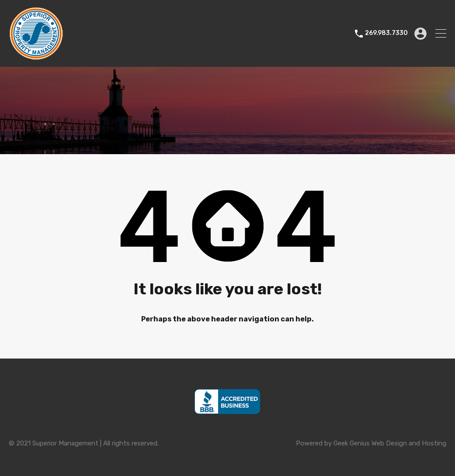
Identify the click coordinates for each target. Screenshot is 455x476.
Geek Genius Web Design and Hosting (390, 443)
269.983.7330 (386, 33)
